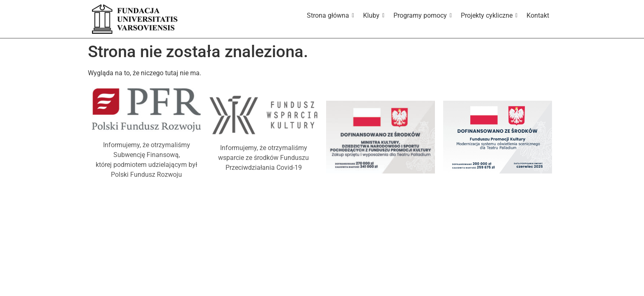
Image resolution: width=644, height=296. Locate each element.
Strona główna (329, 15)
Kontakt (538, 15)
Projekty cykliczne (488, 15)
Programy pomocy (422, 15)
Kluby (373, 15)
